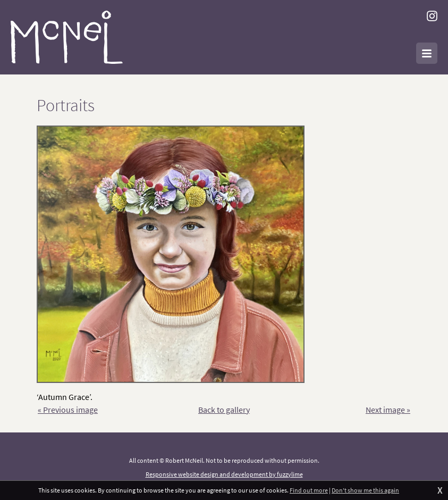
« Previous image (68, 410)
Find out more (309, 490)
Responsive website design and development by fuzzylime (224, 474)
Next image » (388, 410)
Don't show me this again (365, 490)
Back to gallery (224, 410)
